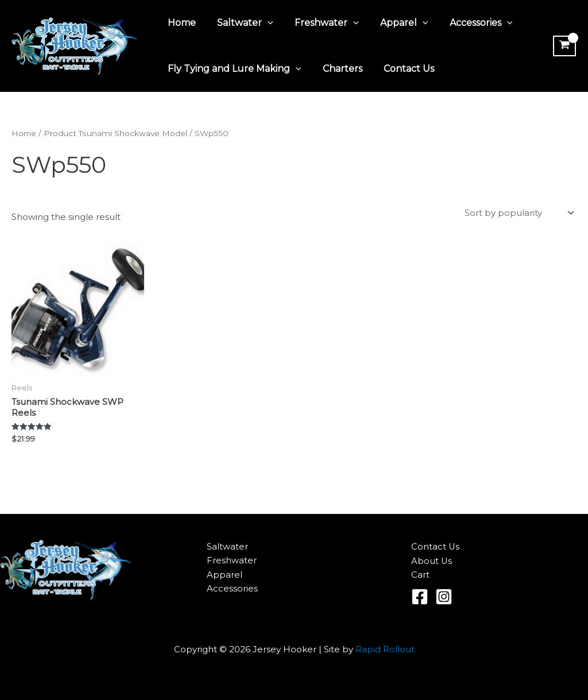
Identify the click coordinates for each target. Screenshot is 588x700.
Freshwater (319, 23)
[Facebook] (420, 597)
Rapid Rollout (385, 649)
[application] (263, 23)
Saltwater (241, 23)
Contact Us (401, 69)
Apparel (393, 23)
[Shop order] (518, 214)
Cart (420, 575)
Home (180, 23)
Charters (338, 69)
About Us (432, 561)
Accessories (467, 23)
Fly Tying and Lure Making (233, 69)
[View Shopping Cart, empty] (563, 46)
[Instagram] (444, 597)
